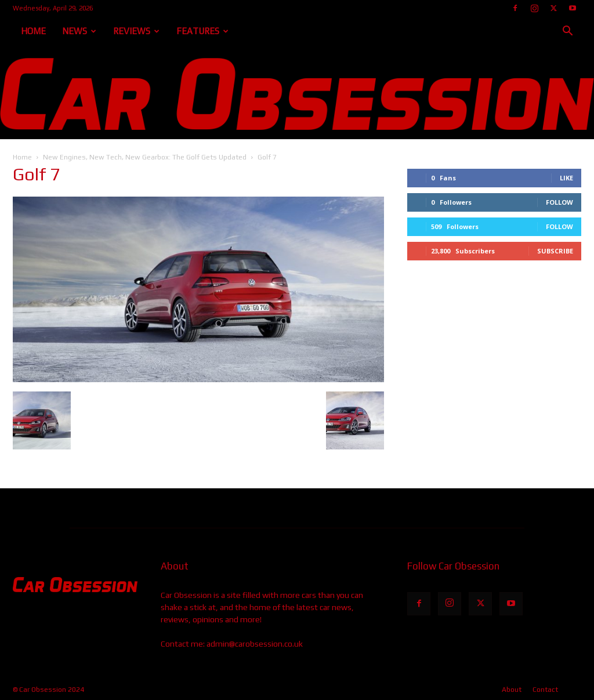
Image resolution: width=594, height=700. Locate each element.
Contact (545, 690)
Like (566, 178)
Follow (559, 202)
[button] (567, 32)
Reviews (136, 31)
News (79, 31)
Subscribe (555, 251)
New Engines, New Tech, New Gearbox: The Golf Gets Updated (145, 157)
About (512, 690)
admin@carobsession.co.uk (255, 644)
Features (202, 31)
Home (33, 31)
